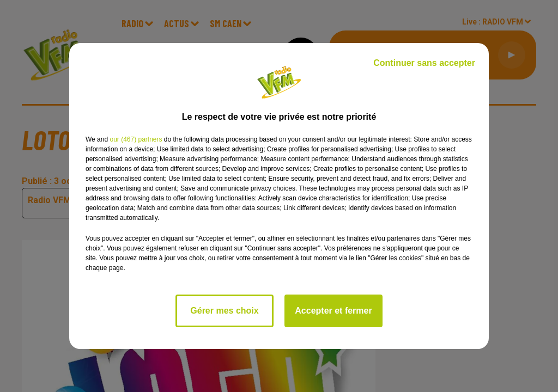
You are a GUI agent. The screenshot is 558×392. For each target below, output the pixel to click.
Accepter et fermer (333, 311)
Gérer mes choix (224, 311)
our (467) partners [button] (136, 139)
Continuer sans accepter (424, 63)
